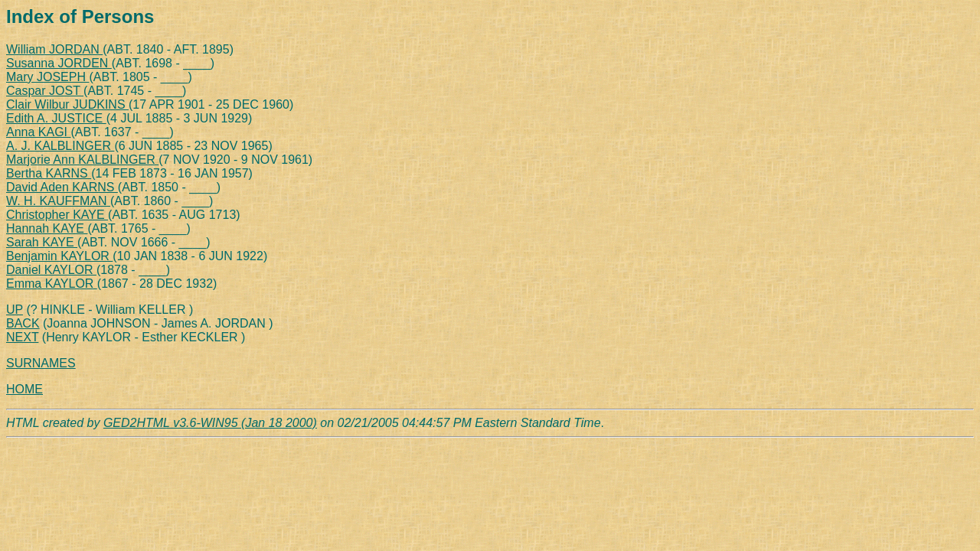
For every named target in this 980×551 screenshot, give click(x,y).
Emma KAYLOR (52, 284)
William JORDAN (54, 49)
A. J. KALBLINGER (60, 146)
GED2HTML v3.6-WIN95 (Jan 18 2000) (210, 423)
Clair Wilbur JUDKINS (67, 104)
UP (15, 310)
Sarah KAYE (42, 242)
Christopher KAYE (57, 215)
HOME (24, 389)
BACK (23, 323)
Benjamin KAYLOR (59, 256)
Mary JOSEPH (47, 77)
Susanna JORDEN (59, 63)
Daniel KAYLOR (51, 270)
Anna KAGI (39, 132)
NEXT (22, 337)
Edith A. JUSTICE (56, 118)
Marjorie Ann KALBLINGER (82, 160)
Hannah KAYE (47, 228)
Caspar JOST (45, 91)
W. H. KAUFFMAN (58, 201)
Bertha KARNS (49, 173)
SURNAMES (41, 363)
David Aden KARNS (62, 187)
